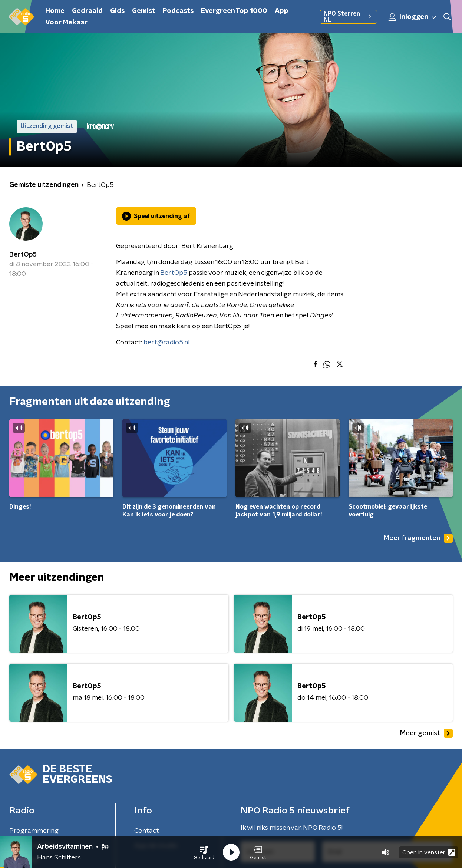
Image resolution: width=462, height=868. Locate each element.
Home (55, 11)
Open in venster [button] (429, 852)
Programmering (34, 831)
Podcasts (178, 11)
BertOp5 (23, 255)
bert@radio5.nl (167, 343)
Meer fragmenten (418, 538)
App (282, 11)
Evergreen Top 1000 (234, 11)
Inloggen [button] (413, 17)
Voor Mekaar (66, 23)
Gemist (144, 11)
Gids (117, 11)
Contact (147, 831)
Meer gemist (426, 733)
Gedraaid (87, 11)
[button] (204, 852)
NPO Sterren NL (348, 17)
